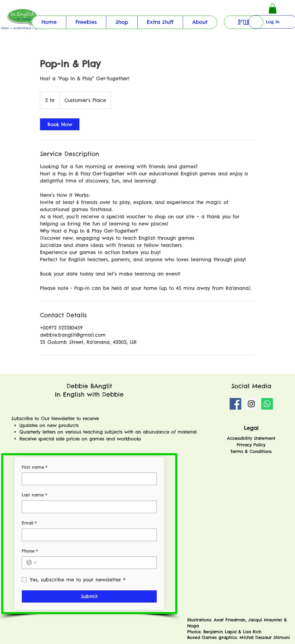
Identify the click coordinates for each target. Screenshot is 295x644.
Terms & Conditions (251, 451)
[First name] (87, 479)
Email (29, 523)
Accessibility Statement (251, 438)
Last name (34, 495)
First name (35, 467)
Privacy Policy (251, 445)
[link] (60, 124)
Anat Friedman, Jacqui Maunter (248, 620)
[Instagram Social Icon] (251, 404)
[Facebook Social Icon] (235, 404)
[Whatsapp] (267, 404)
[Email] (87, 535)
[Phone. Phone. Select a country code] (32, 563)
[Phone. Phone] (95, 563)
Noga (194, 626)
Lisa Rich (251, 632)
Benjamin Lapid (220, 632)
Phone (30, 551)
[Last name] (87, 507)
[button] (160, 22)
